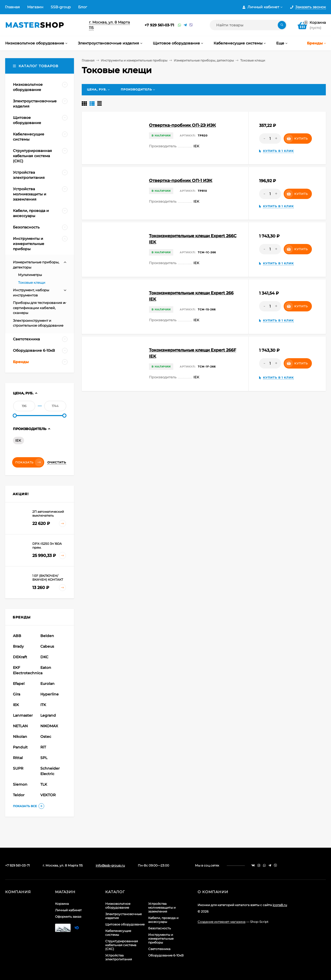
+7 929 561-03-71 (159, 25)
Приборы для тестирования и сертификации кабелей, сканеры (39, 308)
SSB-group (61, 7)
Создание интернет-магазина (221, 922)
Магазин (35, 7)
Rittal (18, 758)
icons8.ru (280, 905)
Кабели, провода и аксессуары (163, 920)
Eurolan (47, 684)
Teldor (19, 795)
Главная (12, 7)
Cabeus (47, 646)
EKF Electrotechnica (26, 670)
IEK (18, 440)
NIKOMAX (49, 726)
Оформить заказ (68, 917)
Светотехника (159, 949)
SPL (44, 758)
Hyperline (50, 694)
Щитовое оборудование (125, 924)
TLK (44, 784)
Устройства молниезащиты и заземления (162, 908)
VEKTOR (48, 795)
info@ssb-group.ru (110, 865)
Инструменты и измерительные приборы (134, 60)
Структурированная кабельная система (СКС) (122, 945)
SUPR (18, 768)
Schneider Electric (50, 771)
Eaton (46, 668)
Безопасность (160, 928)
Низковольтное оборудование (118, 906)
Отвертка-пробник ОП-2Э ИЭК (182, 125)
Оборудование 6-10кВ (166, 955)
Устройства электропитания (119, 957)
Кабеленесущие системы (118, 933)
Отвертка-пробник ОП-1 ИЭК (181, 181)
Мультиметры (30, 275)
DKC (44, 657)
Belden (47, 636)
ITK (43, 705)
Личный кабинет (68, 910)
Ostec (46, 737)
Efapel (19, 684)
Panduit (20, 747)
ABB (17, 636)
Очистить (57, 462)
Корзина (62, 904)
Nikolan (20, 737)
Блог (83, 7)
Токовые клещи (32, 282)
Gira (17, 694)
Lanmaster (23, 715)
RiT (43, 747)
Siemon (20, 784)
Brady (18, 646)
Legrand (48, 715)
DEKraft (20, 657)
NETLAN (20, 726)
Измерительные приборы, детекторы (204, 60)
